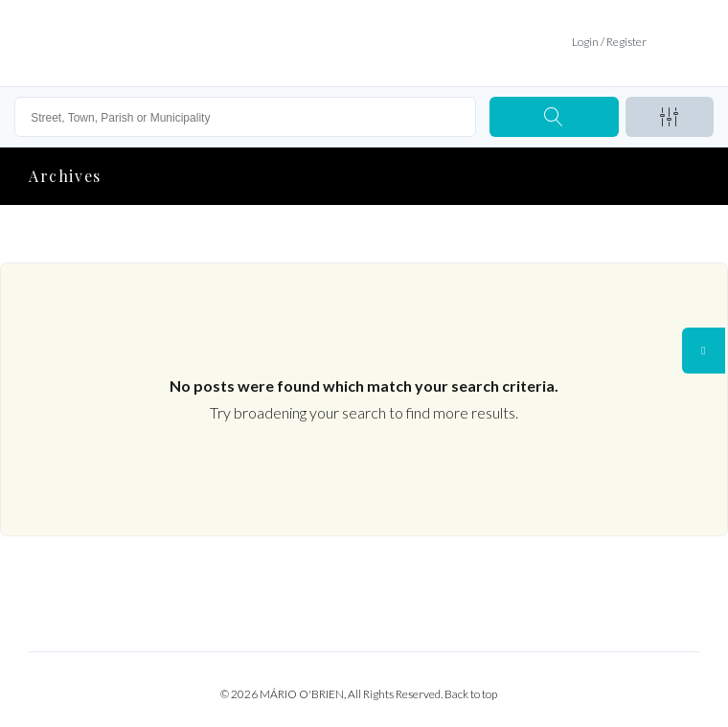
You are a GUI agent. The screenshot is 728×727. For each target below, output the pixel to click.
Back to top (471, 694)
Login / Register (609, 42)
